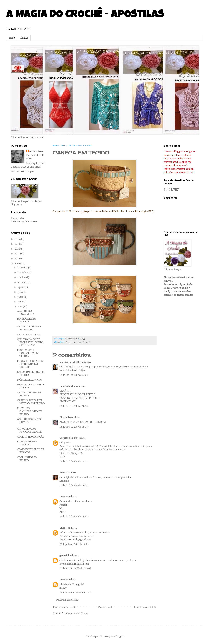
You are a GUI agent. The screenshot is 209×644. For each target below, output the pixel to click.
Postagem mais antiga (145, 607)
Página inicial (105, 607)
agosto (21, 287)
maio (21, 302)
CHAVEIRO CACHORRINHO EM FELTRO (30, 411)
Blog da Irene (67, 417)
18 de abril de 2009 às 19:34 (74, 427)
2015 (18, 239)
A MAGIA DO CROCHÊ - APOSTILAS (85, 15)
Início (12, 38)
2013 (18, 244)
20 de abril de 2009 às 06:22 (74, 485)
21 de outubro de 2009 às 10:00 (75, 568)
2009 (18, 263)
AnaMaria (65, 472)
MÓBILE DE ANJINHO (30, 380)
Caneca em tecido (73, 342)
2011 (18, 254)
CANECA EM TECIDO (81, 153)
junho (21, 297)
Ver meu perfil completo (23, 171)
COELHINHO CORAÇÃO (31, 437)
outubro (22, 277)
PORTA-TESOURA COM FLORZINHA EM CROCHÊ (30, 364)
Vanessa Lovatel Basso (71, 362)
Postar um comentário (67, 600)
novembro (23, 272)
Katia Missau (36, 151)
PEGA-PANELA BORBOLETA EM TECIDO (28, 353)
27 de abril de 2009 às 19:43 (74, 516)
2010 (18, 259)
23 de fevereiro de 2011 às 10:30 (76, 593)
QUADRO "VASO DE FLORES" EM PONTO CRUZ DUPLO (30, 342)
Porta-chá (87, 342)
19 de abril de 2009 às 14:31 (74, 461)
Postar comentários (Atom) (75, 613)
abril (20, 306)
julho (21, 292)
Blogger (119, 636)
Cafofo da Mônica (69, 386)
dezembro (23, 268)
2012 (18, 249)
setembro (23, 282)
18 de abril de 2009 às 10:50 (74, 406)
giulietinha (65, 555)
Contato (24, 38)
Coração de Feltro (69, 438)
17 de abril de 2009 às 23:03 (74, 375)
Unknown (65, 497)
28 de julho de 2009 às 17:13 (74, 544)
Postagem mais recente (65, 607)
